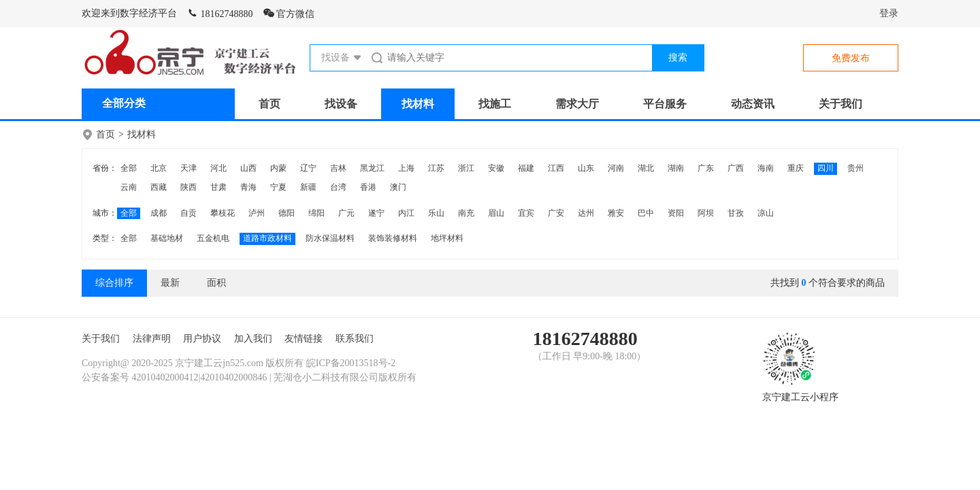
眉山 (496, 213)
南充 (466, 213)
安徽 (496, 168)
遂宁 (376, 213)
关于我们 (840, 104)
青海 (248, 187)
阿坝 (706, 213)
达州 (586, 213)
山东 (586, 168)
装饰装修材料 (393, 238)
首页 (269, 104)
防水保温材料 (330, 238)
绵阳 (316, 213)
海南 (766, 168)
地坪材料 (447, 238)
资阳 (676, 213)
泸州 (257, 213)
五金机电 (213, 238)
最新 (170, 283)
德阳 (287, 213)
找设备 (341, 104)
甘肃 (218, 187)
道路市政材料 (267, 238)
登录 (889, 13)
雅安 (616, 213)
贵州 (855, 168)
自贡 (189, 213)
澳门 (398, 187)
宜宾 (526, 213)
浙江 (466, 168)
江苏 (436, 168)
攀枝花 (223, 213)
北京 (159, 168)
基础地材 (167, 238)
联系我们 (355, 339)
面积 (216, 283)
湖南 (676, 168)
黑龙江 (372, 168)
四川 (826, 168)
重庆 (796, 168)
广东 (706, 168)
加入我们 (253, 339)
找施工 (495, 104)
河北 (218, 168)
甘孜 (736, 213)
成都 (159, 213)
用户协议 (202, 339)
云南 (129, 187)
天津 (189, 168)
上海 (406, 168)
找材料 (418, 104)
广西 (736, 168)
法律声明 (152, 339)
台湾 (338, 187)
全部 (129, 168)
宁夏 (278, 187)
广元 (346, 213)
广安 (556, 213)
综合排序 (114, 283)
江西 (556, 168)
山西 (248, 168)
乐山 (436, 213)
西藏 (159, 187)
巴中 (646, 213)
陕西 (189, 187)
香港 (368, 187)
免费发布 (851, 58)
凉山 (766, 213)
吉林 (338, 168)
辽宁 (308, 168)
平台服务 (665, 104)
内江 (406, 213)
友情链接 (304, 339)
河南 (616, 168)
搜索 (678, 58)
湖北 (646, 168)
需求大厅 (577, 104)
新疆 (308, 187)
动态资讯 (753, 104)
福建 (526, 168)
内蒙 (278, 168)
